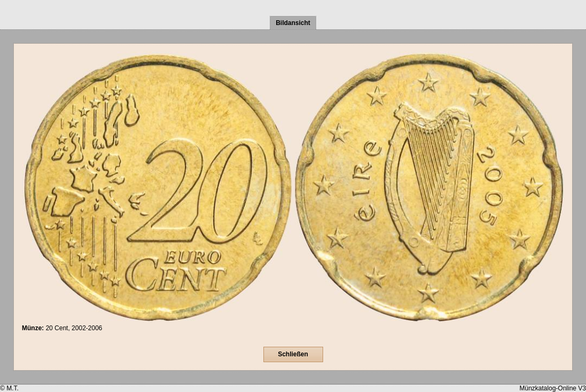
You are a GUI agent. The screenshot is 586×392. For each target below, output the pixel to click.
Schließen (293, 354)
